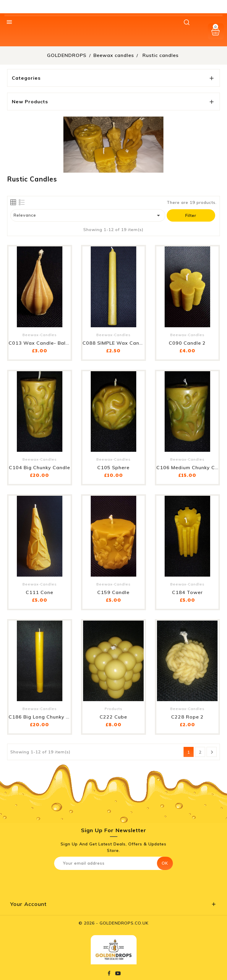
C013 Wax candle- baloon (42, 343)
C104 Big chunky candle (39, 467)
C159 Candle (113, 592)
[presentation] (103, 883)
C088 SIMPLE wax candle (115, 343)
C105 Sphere (113, 467)
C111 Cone (39, 592)
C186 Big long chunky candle (46, 717)
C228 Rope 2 (187, 717)
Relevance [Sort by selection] (88, 215)
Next (212, 752)
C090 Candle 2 (187, 343)
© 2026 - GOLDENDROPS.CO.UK (114, 923)
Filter (191, 215)
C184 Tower (187, 592)
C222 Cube (113, 717)
